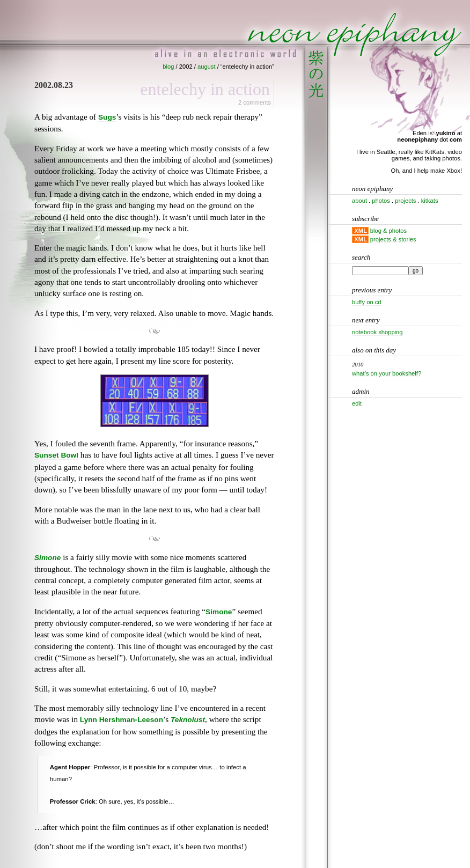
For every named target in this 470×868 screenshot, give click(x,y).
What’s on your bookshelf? (387, 373)
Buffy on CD (367, 302)
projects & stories (393, 239)
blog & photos (388, 231)
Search (361, 257)
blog (168, 67)
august (207, 67)
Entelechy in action (205, 89)
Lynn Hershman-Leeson (122, 720)
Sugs (107, 117)
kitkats (430, 201)
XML (361, 231)
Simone (47, 558)
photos (381, 201)
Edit (357, 403)
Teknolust (188, 720)
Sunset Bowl (56, 455)
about (359, 201)
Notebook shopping (377, 332)
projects (405, 201)
